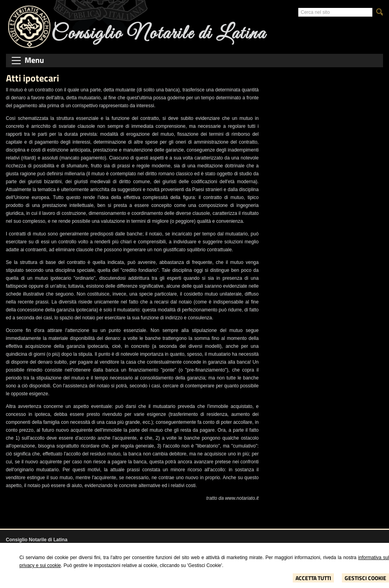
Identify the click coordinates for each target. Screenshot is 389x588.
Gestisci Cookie (365, 578)
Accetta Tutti (313, 578)
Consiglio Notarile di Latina (158, 34)
